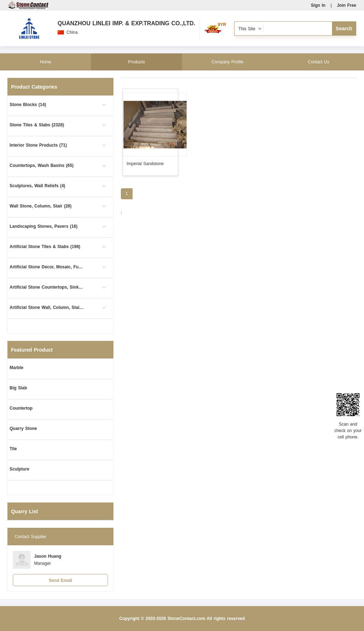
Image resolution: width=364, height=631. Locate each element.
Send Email (60, 580)
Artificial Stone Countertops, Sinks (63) (47, 287)
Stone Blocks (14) (28, 105)
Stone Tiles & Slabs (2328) (37, 125)
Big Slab (18, 388)
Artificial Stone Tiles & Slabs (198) (45, 247)
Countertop (21, 408)
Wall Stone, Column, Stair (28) (41, 206)
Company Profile (227, 62)
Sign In (318, 5)
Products (136, 62)
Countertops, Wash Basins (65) (42, 165)
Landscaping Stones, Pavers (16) (44, 226)
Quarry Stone (23, 428)
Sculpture (19, 469)
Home (45, 62)
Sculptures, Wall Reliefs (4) (38, 186)
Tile (13, 449)
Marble (17, 368)
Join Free (347, 5)
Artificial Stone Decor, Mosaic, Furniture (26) (47, 267)
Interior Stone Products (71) (38, 145)
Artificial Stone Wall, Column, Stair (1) (47, 307)
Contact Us (318, 62)
